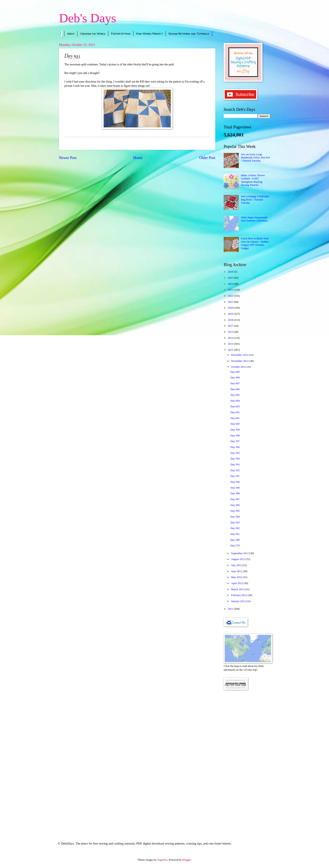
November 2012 (240, 361)
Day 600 (235, 424)
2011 (231, 609)
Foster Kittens (121, 34)
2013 (231, 344)
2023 (231, 290)
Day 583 (235, 523)
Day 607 (235, 383)
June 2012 (237, 571)
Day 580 (235, 540)
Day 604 (235, 401)
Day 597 (235, 441)
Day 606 (235, 389)
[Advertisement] (247, 760)
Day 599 (235, 430)
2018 (231, 320)
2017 (231, 326)
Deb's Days (87, 18)
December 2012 (240, 355)
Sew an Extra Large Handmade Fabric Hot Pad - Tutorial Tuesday (255, 158)
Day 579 (235, 546)
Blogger (187, 860)
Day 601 (235, 418)
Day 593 (235, 464)
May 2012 (237, 577)
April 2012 (237, 583)
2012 (231, 350)
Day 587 (235, 499)
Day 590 (235, 482)
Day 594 (235, 459)
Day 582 (235, 528)
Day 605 (235, 395)
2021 (231, 302)
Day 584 (235, 517)
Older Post (207, 158)
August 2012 (238, 559)
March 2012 (238, 589)
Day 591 (235, 476)
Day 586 (235, 505)
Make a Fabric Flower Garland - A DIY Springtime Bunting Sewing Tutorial (253, 180)
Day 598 (235, 436)
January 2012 (239, 601)
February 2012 (239, 595)
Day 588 (235, 493)
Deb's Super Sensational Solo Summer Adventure (254, 219)
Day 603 (235, 406)
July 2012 (237, 565)
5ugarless (163, 860)
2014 (231, 338)
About (71, 34)
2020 (231, 308)
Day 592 (235, 470)
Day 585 (235, 511)
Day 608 (235, 378)
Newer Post (68, 158)
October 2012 (239, 367)
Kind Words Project (149, 34)
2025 (231, 278)
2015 (231, 332)
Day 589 (235, 488)
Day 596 (235, 447)
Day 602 (235, 412)
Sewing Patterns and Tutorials (189, 34)
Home (138, 158)
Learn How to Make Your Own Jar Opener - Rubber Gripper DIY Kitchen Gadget (255, 243)
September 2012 (240, 553)
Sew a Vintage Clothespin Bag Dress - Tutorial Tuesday (255, 200)
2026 (231, 272)
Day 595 (235, 453)
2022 (231, 296)
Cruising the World (93, 34)
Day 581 (235, 534)
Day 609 (235, 372)
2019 (231, 314)
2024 (231, 284)
